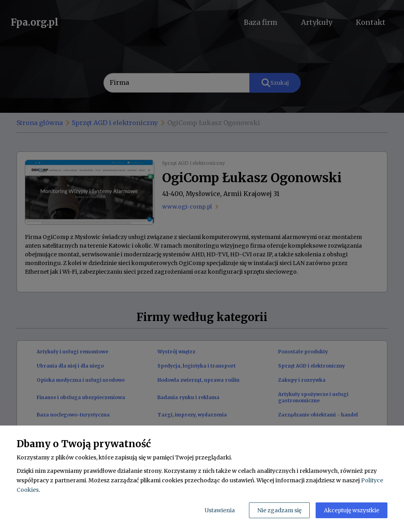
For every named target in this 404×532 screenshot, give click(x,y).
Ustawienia (220, 510)
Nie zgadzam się (279, 510)
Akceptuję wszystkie (352, 510)
